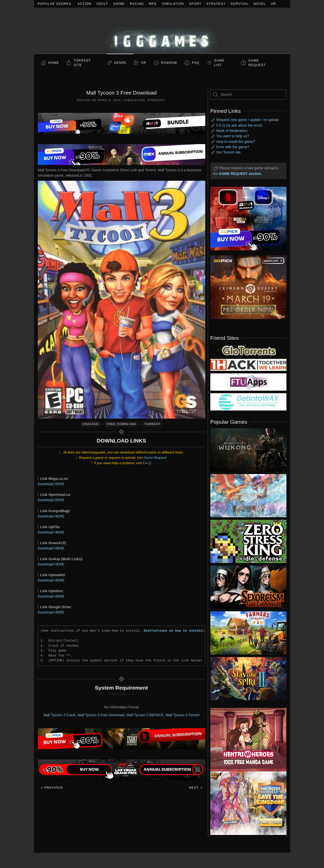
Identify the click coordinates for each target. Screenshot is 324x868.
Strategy (216, 4)
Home (54, 63)
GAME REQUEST (257, 63)
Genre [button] (120, 63)
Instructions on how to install (173, 631)
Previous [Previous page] (52, 788)
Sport (195, 4)
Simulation (173, 4)
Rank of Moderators (232, 131)
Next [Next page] (196, 788)
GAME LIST (219, 63)
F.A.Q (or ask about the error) (239, 125)
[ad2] (246, 740)
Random (169, 63)
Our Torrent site (228, 152)
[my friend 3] (248, 364)
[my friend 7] (248, 402)
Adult (102, 4)
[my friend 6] (248, 382)
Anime (119, 4)
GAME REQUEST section (240, 174)
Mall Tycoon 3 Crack (59, 715)
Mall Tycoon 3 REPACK (145, 715)
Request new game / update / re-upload (247, 120)
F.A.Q (147, 463)
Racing (137, 4)
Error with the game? (233, 147)
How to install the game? (236, 142)
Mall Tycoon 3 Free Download (101, 715)
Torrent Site (82, 63)
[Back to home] (162, 31)
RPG (153, 4)
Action (84, 4)
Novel (260, 4)
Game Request (155, 458)
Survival (240, 4)
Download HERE (51, 484)
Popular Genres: (55, 4)
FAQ (196, 63)
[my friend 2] (248, 350)
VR (274, 4)
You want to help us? (233, 136)
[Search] (248, 95)
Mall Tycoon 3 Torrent (183, 715)
